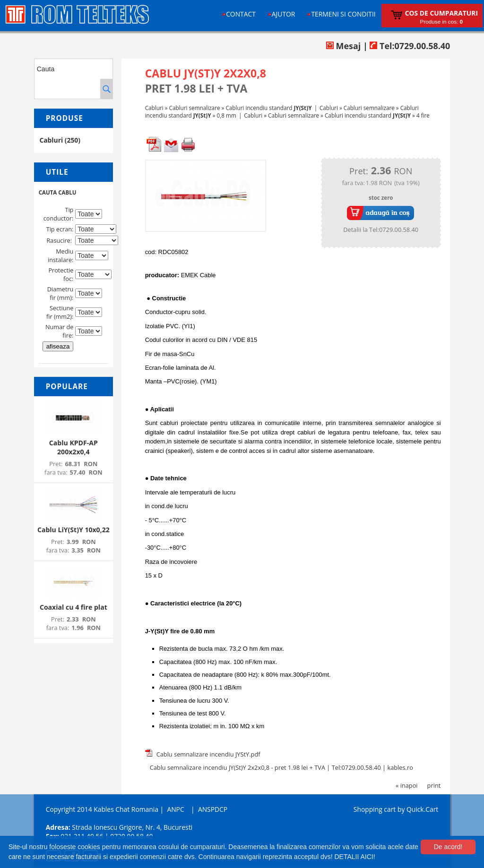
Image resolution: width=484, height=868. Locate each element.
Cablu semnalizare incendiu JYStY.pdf (208, 754)
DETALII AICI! (354, 857)
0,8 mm (227, 115)
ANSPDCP (213, 809)
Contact (241, 14)
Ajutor (284, 14)
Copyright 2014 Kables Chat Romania (102, 809)
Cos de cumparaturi (441, 13)
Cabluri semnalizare (195, 108)
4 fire (423, 115)
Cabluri (154, 108)
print (434, 785)
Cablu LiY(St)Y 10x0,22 (73, 530)
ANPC (175, 809)
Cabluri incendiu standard (268, 108)
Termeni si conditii (343, 14)
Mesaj (343, 46)
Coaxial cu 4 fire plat (73, 607)
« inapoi (407, 785)
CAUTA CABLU (58, 192)
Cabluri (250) (60, 140)
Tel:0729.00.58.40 (410, 46)
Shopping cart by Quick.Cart (396, 809)
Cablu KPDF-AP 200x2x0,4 (73, 447)
